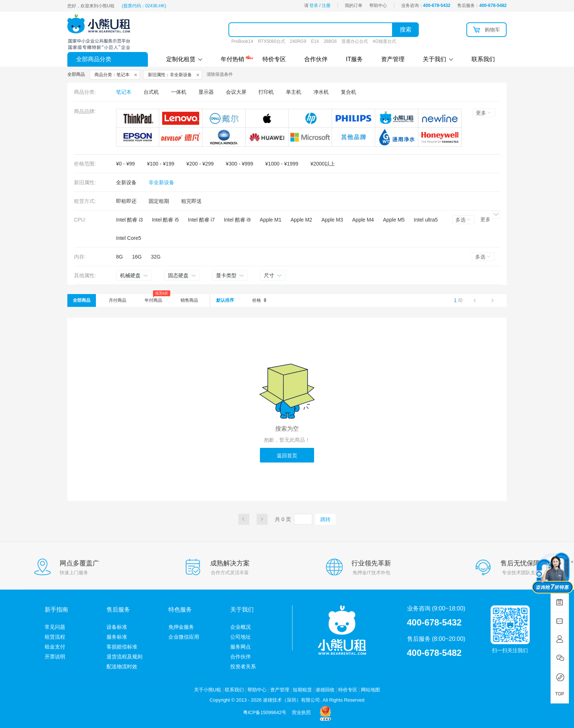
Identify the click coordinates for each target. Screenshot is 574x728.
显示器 (206, 92)
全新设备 (126, 182)
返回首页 (287, 456)
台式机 (151, 92)
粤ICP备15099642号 (265, 712)
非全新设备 (161, 182)
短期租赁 (302, 690)
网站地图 (370, 690)
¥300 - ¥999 (240, 164)
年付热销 (232, 58)
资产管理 (393, 59)
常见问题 (55, 627)
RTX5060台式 (271, 41)
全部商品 (82, 300)
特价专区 (274, 59)
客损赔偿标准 (122, 647)
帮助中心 (378, 5)
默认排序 (225, 300)
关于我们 (438, 59)
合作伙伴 (316, 59)
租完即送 (191, 201)
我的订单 (354, 5)
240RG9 (298, 41)
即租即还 (126, 201)
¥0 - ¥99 (125, 164)
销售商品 (189, 300)
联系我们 (483, 59)
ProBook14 (242, 41)
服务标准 (117, 637)
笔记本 (124, 92)
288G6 (330, 41)
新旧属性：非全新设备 (170, 75)
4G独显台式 (384, 41)
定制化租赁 (184, 59)
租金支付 (55, 647)
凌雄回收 (325, 690)
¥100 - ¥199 (161, 164)
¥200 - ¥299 (200, 164)
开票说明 (55, 657)
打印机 (266, 92)
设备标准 (117, 627)
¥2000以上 (323, 164)
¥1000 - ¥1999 (282, 164)
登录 (314, 5)
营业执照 (301, 712)
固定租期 (159, 201)
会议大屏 (236, 92)
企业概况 (241, 627)
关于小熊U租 (208, 690)
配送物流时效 (122, 666)
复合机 (348, 92)
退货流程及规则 (124, 657)
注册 (326, 5)
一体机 (179, 92)
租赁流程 (55, 637)
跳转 (325, 519)
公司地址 (241, 637)
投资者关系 (243, 666)
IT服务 (354, 59)
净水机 (321, 92)
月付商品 (118, 300)
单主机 (294, 92)
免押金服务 (181, 627)
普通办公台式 (355, 41)
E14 (315, 41)
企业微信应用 (184, 637)
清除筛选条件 (220, 74)
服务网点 (241, 647)
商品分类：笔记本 (112, 75)
